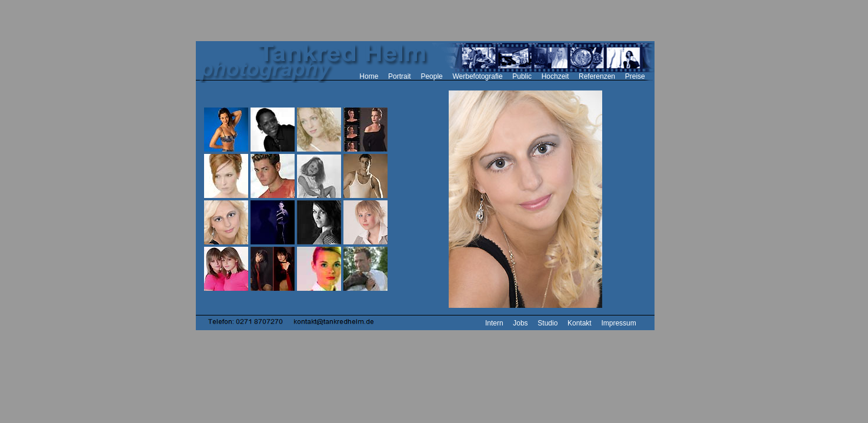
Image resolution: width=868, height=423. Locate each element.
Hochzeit (555, 76)
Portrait (400, 76)
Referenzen (597, 76)
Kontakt (580, 323)
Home (369, 76)
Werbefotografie (477, 76)
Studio (547, 323)
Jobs (520, 323)
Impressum (618, 323)
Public (522, 76)
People (431, 76)
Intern (494, 323)
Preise (635, 76)
